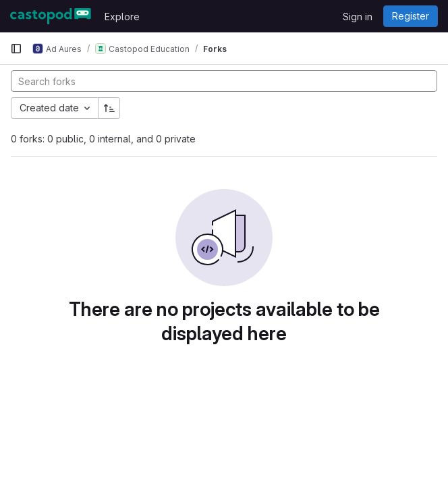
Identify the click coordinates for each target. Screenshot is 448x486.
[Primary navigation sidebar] (16, 49)
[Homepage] (51, 16)
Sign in (358, 17)
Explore (122, 17)
